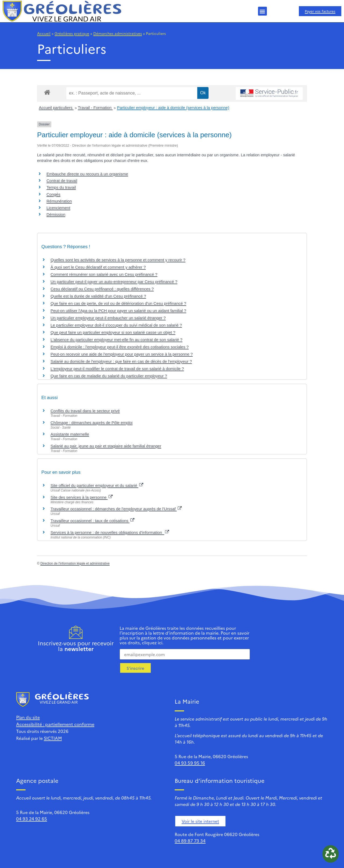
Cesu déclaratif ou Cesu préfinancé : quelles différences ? (102, 289)
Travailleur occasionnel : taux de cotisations (92, 521)
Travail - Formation (95, 108)
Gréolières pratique (72, 33)
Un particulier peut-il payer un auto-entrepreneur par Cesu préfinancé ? (114, 282)
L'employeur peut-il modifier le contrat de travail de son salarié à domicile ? (117, 369)
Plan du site (28, 717)
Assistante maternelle (70, 434)
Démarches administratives (118, 33)
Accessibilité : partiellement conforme (55, 724)
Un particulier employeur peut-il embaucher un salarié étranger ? (108, 318)
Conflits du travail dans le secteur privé (85, 411)
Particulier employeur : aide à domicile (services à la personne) (173, 108)
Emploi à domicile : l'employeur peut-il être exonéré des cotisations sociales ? (120, 347)
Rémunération (59, 201)
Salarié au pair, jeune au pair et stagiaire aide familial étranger (106, 446)
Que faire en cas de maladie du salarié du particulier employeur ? (109, 376)
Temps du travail (61, 187)
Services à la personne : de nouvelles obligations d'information (110, 532)
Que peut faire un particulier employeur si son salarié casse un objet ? (113, 332)
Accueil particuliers (56, 108)
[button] (262, 11)
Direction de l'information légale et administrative (75, 563)
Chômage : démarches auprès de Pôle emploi (92, 423)
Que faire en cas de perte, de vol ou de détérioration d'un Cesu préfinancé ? (118, 303)
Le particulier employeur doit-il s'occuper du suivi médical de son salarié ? (116, 325)
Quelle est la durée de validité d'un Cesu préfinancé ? (98, 296)
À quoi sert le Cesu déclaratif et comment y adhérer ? (98, 267)
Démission (56, 214)
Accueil (44, 33)
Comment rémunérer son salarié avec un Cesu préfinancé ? (104, 274)
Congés (53, 194)
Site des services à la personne (82, 497)
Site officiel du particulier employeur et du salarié (97, 485)
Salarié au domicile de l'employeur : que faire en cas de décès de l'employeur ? (121, 361)
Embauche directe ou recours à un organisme (87, 174)
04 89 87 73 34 (190, 841)
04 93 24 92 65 (32, 819)
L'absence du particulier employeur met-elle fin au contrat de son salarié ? (117, 340)
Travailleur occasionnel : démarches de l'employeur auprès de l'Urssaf (116, 509)
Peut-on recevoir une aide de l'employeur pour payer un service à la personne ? (122, 354)
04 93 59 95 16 (190, 763)
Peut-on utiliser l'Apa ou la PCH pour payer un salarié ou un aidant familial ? (118, 311)
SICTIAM (53, 738)
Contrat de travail (62, 181)
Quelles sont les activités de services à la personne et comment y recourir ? (118, 260)
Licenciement (58, 208)
